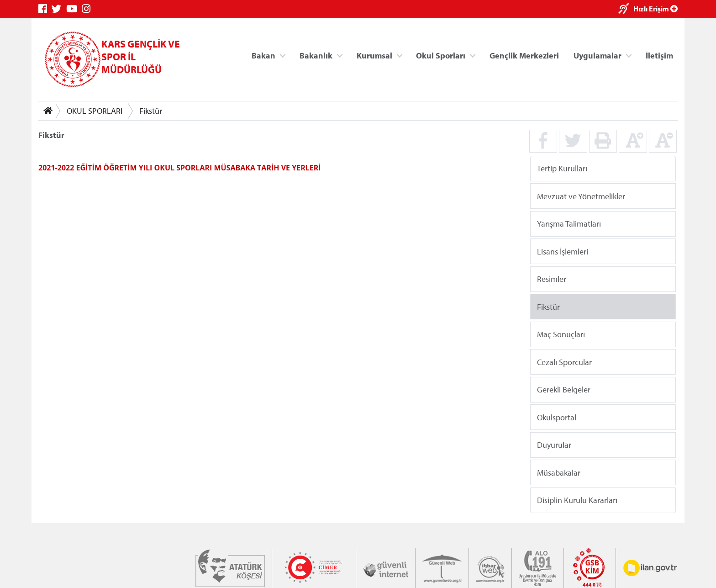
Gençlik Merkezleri (524, 55)
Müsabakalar (559, 472)
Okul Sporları (441, 55)
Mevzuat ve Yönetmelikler (581, 196)
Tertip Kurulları (562, 168)
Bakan (263, 55)
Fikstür (151, 111)
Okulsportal (557, 417)
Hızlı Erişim (655, 9)
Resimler (552, 279)
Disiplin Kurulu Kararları (577, 500)
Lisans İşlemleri (563, 251)
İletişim (659, 55)
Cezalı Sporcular (564, 362)
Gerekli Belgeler (564, 389)
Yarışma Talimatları (569, 224)
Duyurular (554, 445)
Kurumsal (374, 55)
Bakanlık (316, 55)
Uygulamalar (598, 55)
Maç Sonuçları (561, 334)
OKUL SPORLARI (95, 111)
